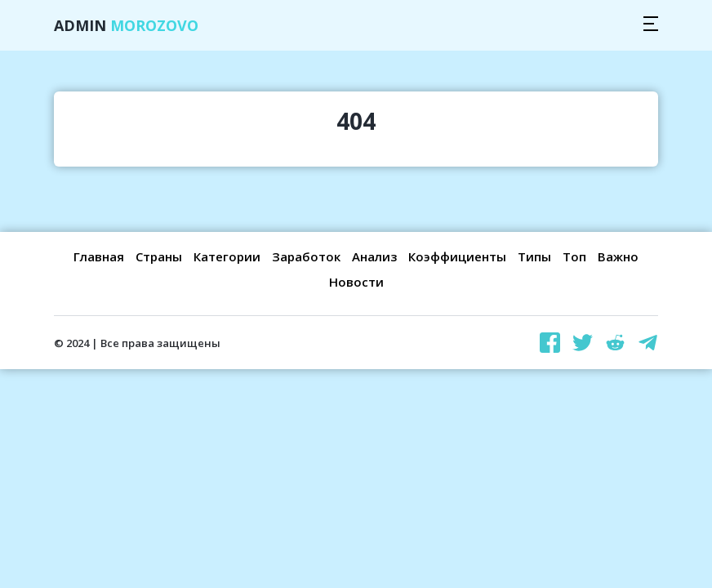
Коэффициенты (457, 256)
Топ (574, 256)
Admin (126, 25)
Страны (159, 256)
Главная (99, 256)
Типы (534, 256)
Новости (356, 282)
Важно (618, 256)
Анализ (374, 256)
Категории (227, 256)
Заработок (306, 256)
